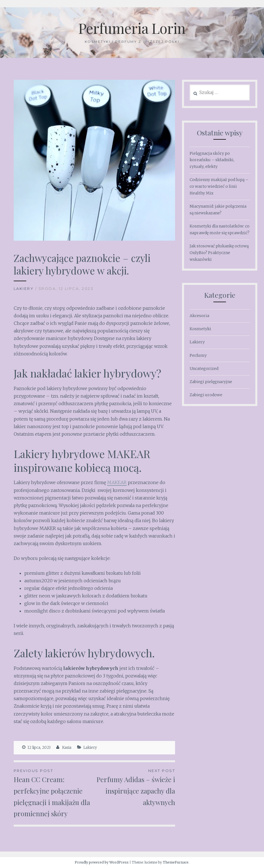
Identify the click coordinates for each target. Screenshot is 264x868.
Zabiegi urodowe (206, 395)
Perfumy (198, 355)
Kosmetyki (200, 329)
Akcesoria (199, 316)
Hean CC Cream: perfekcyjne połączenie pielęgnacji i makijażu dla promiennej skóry (54, 793)
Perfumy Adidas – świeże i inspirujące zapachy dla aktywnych (135, 787)
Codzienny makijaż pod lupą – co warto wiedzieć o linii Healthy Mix (219, 186)
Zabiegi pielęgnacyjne (211, 382)
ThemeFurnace (176, 862)
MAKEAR (117, 482)
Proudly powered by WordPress (102, 862)
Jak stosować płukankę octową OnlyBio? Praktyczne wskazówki (219, 253)
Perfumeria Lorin (132, 28)
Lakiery (24, 288)
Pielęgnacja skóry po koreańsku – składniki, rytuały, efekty (212, 160)
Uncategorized (204, 369)
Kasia (67, 748)
